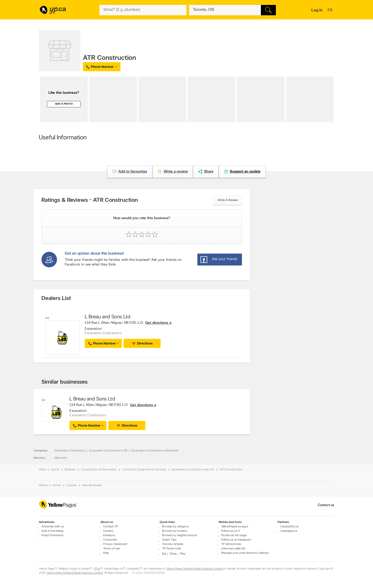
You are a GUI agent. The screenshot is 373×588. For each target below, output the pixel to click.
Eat (164, 554)
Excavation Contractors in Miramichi (155, 451)
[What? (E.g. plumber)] (143, 10)
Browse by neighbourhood (180, 535)
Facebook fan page (234, 535)
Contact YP (111, 527)
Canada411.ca (289, 527)
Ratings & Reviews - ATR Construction (90, 200)
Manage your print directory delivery (245, 553)
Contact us (326, 505)
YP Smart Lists (172, 549)
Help (106, 553)
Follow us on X (231, 531)
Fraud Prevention (52, 535)
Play (183, 554)
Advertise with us (53, 527)
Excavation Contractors (70, 451)
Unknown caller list (233, 549)
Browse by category (175, 527)
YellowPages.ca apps (235, 527)
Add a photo (64, 104)
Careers (108, 531)
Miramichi (61, 458)
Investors (109, 535)
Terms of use (112, 549)
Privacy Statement (115, 544)
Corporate (110, 540)
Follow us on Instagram (236, 540)
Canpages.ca (289, 531)
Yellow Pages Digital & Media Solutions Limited (194, 569)
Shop (173, 554)
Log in (317, 10)
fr (331, 11)
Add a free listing (52, 531)
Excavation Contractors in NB (108, 451)
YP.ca (97, 569)
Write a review (228, 200)
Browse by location (175, 531)
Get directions (157, 323)
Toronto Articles (173, 544)
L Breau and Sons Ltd (107, 317)
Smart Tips (169, 540)
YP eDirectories (231, 544)
